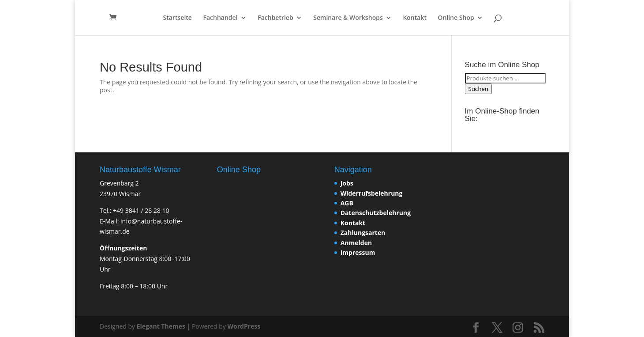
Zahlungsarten (363, 233)
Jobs (347, 183)
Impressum (358, 252)
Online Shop (456, 18)
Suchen (479, 89)
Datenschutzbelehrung (376, 213)
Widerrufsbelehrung (372, 193)
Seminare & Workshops (348, 18)
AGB (347, 203)
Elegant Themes (161, 326)
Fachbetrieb (275, 18)
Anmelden (356, 243)
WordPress (244, 326)
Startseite (178, 18)
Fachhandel (221, 18)
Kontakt (415, 18)
